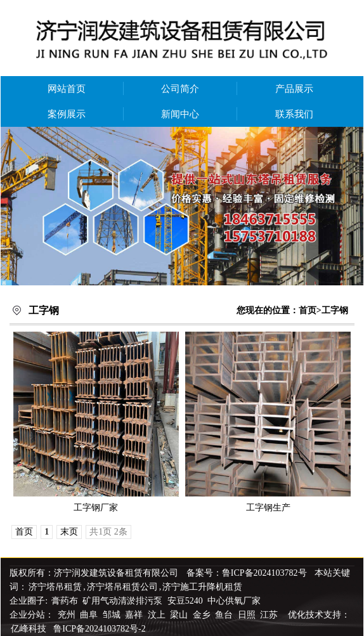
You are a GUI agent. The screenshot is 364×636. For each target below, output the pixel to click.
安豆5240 (185, 601)
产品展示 (294, 89)
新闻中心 (180, 114)
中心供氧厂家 (234, 601)
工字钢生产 (268, 508)
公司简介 (180, 89)
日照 (248, 615)
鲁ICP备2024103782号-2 (99, 629)
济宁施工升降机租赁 (202, 587)
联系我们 (294, 114)
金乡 (203, 615)
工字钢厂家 (96, 508)
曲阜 (90, 615)
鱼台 (225, 615)
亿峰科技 (29, 629)
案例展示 (67, 114)
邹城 (113, 615)
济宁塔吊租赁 (55, 587)
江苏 (270, 615)
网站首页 (67, 89)
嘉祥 (135, 615)
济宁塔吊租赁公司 (122, 587)
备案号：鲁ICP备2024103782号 (247, 573)
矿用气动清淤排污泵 (124, 601)
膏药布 (65, 601)
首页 (308, 310)
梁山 (180, 615)
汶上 (158, 615)
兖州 (68, 615)
